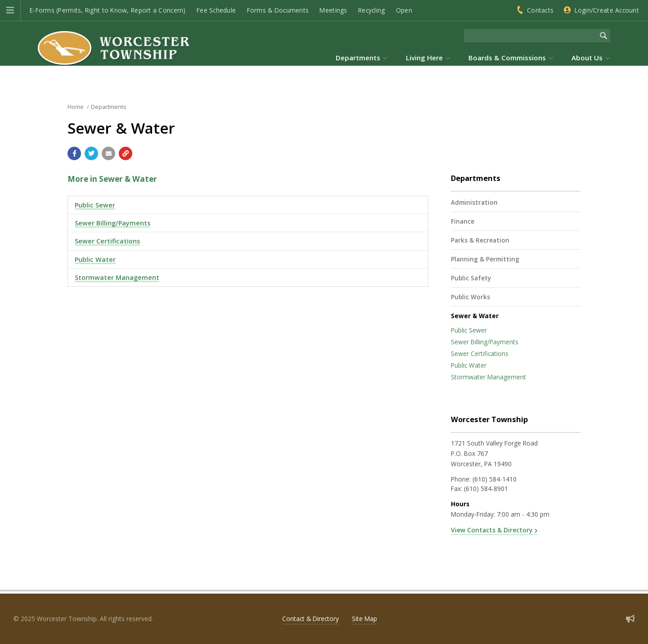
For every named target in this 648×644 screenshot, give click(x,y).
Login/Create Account (607, 10)
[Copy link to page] (126, 153)
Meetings (333, 10)
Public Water (95, 259)
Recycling (371, 10)
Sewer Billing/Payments (112, 223)
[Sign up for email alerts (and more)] (630, 619)
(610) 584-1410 (495, 479)
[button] (10, 10)
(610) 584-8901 (486, 489)
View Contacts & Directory (492, 530)
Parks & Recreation (480, 240)
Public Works (470, 297)
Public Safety (471, 278)
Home (76, 107)
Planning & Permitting (485, 259)
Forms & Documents (278, 10)
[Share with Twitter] (91, 153)
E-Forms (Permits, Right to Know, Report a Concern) (108, 10)
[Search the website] (530, 36)
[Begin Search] (603, 36)
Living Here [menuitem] (424, 58)
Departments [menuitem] (358, 58)
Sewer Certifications (107, 241)
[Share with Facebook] (74, 153)
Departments (109, 107)
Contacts (540, 10)
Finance (463, 221)
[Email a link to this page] (108, 153)
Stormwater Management (117, 277)
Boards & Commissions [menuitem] (507, 58)
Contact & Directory (310, 619)
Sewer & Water (475, 316)
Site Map (364, 619)
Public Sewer (95, 205)
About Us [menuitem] (587, 58)
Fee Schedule (216, 10)
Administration (474, 202)
